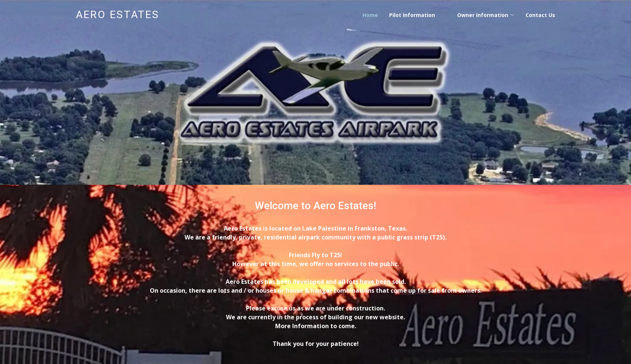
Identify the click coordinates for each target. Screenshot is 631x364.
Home (370, 15)
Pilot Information (412, 15)
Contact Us (540, 15)
